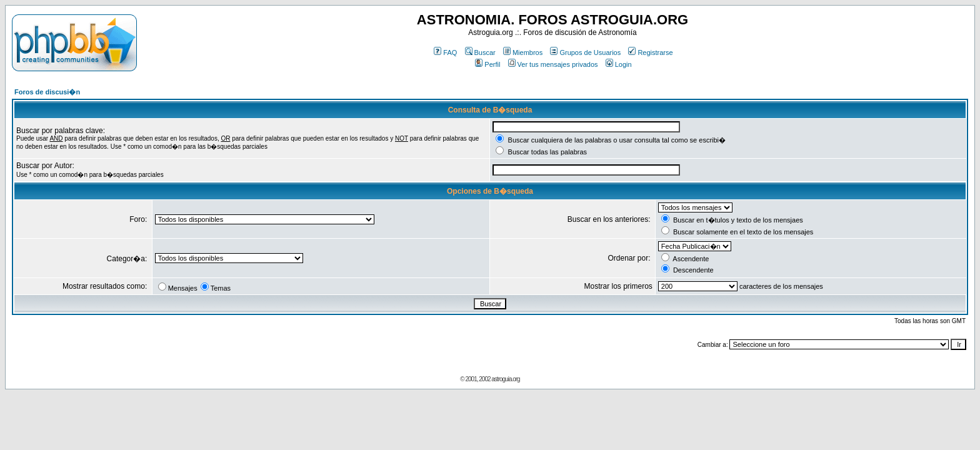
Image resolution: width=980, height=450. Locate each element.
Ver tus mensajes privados (553, 64)
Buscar (480, 52)
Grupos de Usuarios (585, 52)
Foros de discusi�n (47, 92)
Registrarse (650, 52)
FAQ (445, 52)
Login (619, 64)
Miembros (523, 52)
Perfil (487, 64)
